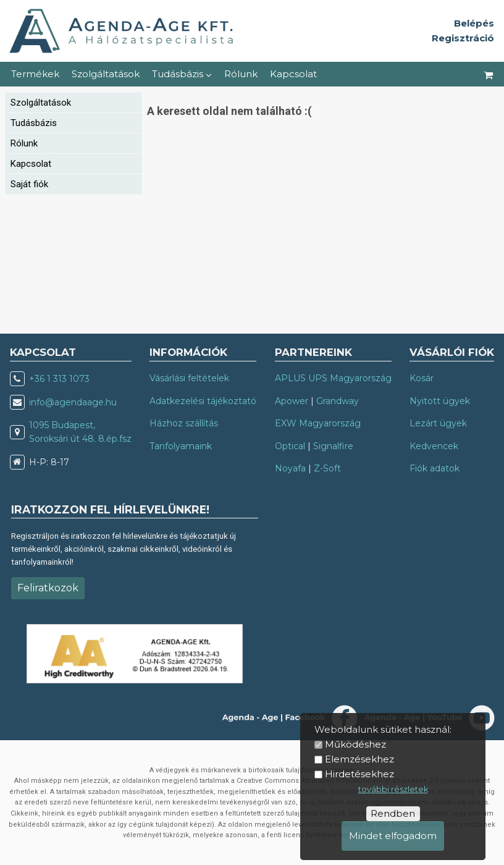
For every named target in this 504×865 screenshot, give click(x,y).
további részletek (393, 789)
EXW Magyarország (318, 423)
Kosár (422, 378)
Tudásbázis (182, 74)
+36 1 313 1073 (59, 379)
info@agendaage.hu (73, 402)
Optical (290, 446)
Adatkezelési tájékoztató (203, 401)
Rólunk (241, 74)
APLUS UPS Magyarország (333, 378)
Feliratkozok (48, 588)
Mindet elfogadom (393, 836)
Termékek (35, 74)
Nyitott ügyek (440, 401)
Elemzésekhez (359, 759)
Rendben (393, 813)
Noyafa (290, 468)
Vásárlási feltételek (189, 378)
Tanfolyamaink (181, 446)
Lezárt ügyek (438, 423)
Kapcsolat (293, 74)
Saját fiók (29, 184)
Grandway (338, 401)
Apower (292, 401)
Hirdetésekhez (359, 774)
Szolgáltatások (106, 74)
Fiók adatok (435, 468)
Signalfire (333, 446)
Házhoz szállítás (184, 423)
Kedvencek (434, 446)
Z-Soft (327, 468)
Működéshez (355, 744)
